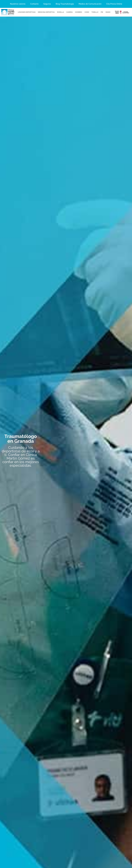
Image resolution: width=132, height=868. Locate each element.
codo (87, 12)
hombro (79, 12)
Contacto (34, 4)
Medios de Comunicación (90, 4)
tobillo (95, 12)
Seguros (47, 4)
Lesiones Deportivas (27, 12)
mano (108, 12)
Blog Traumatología (65, 4)
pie (102, 12)
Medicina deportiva (46, 12)
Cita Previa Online (114, 4)
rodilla (61, 12)
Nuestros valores (18, 4)
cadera (69, 12)
